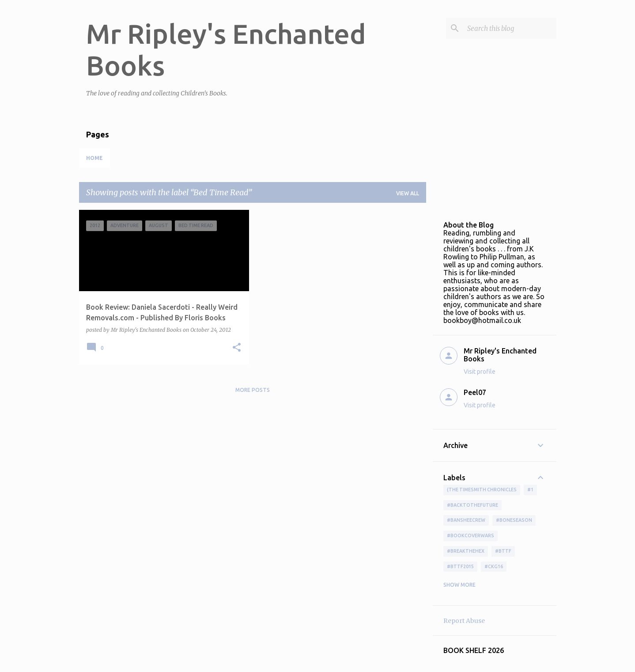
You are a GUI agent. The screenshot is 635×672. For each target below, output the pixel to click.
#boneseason (514, 520)
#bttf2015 (460, 566)
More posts (253, 390)
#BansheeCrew (466, 520)
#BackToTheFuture (472, 505)
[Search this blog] (510, 28)
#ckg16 (494, 566)
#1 (530, 490)
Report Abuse (464, 621)
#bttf (503, 551)
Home (94, 158)
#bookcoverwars (471, 535)
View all (408, 193)
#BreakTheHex (466, 551)
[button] (237, 348)
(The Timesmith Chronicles (482, 490)
